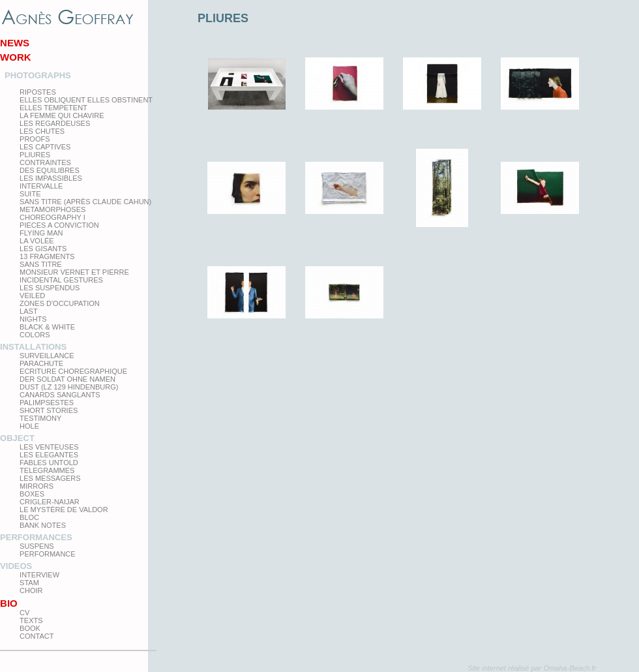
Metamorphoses (52, 209)
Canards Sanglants (60, 395)
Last (29, 311)
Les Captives (45, 147)
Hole (29, 426)
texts (31, 620)
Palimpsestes (47, 403)
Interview (39, 575)
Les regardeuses (55, 123)
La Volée (37, 241)
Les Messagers (50, 478)
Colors (35, 335)
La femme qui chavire (62, 115)
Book (30, 628)
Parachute (41, 363)
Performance (48, 554)
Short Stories (49, 410)
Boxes (32, 494)
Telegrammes (47, 470)
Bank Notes (43, 525)
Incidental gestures (61, 280)
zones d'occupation (60, 303)
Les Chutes (42, 131)
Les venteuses (49, 447)
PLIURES (35, 155)
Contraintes (45, 162)
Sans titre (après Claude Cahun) (85, 202)
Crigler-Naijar (50, 502)
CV (24, 613)
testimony (40, 418)
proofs (35, 139)
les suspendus (50, 288)
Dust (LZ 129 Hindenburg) (69, 387)
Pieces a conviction (59, 225)
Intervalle (41, 186)
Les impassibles (51, 178)
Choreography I (52, 217)
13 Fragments (47, 256)
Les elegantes (49, 455)
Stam (29, 583)
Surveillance (47, 356)
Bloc (29, 517)
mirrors (37, 486)
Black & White (47, 327)
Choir (31, 590)
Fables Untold (49, 463)
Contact (37, 636)
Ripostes (38, 92)
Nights (33, 319)
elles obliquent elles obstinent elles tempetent (86, 104)
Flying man (41, 233)
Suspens (37, 546)
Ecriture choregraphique (73, 371)
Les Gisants (43, 249)
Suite (30, 194)
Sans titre (41, 264)
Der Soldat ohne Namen (67, 379)
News (15, 43)
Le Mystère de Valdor (64, 510)
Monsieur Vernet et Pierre (74, 272)
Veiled (32, 296)
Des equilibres (50, 170)
